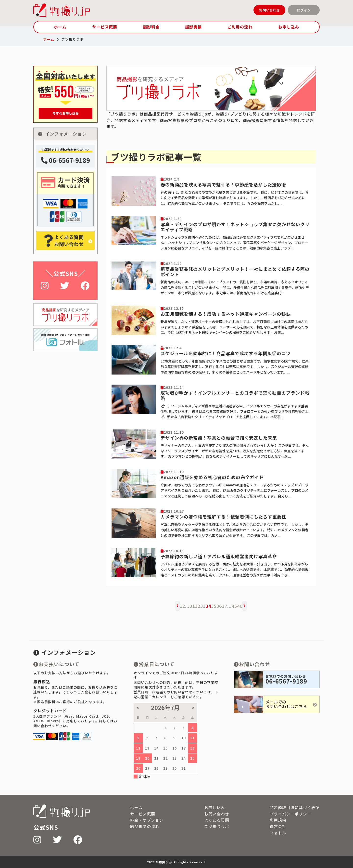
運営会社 (278, 826)
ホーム (60, 27)
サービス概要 (105, 27)
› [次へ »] (245, 605)
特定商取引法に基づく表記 (295, 807)
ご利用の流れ (240, 27)
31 (192, 606)
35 (214, 606)
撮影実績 (193, 27)
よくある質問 (217, 820)
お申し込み (289, 27)
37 (225, 606)
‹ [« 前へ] (178, 605)
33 (203, 606)
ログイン (304, 10)
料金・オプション (147, 820)
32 (198, 606)
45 (234, 606)
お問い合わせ (269, 10)
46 (240, 606)
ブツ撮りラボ (217, 826)
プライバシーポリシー (290, 814)
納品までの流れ (145, 826)
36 (219, 606)
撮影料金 (151, 27)
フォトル (278, 833)
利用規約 (278, 820)
